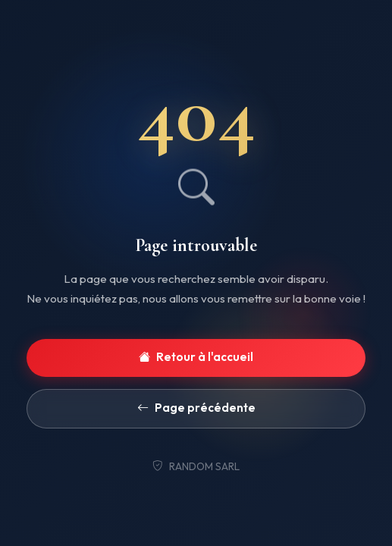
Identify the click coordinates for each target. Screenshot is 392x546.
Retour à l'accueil (196, 358)
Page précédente (196, 408)
